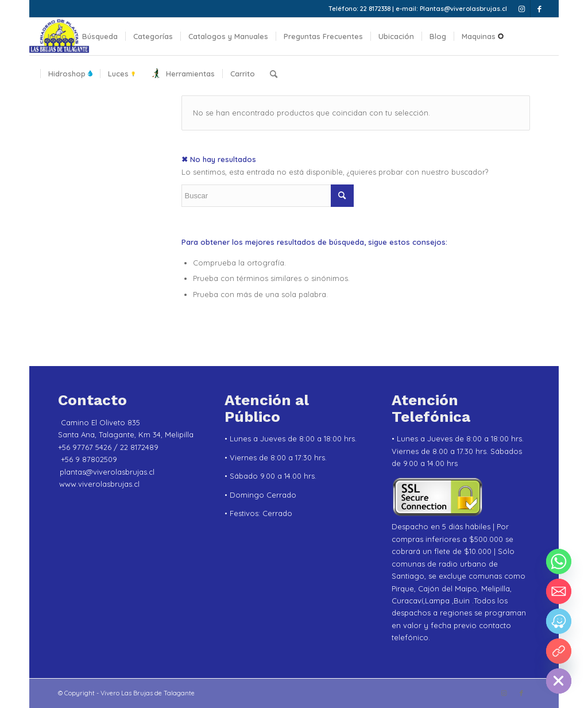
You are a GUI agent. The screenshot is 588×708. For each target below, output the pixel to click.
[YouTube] (559, 651)
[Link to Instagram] (522, 9)
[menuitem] (57, 36)
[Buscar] (274, 74)
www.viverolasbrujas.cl (99, 484)
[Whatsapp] (559, 561)
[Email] (559, 591)
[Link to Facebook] (539, 9)
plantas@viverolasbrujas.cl (107, 472)
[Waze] (559, 621)
